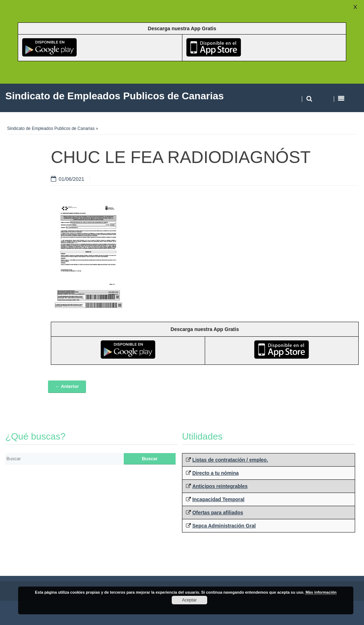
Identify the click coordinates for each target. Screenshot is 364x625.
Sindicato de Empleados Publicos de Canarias (51, 128)
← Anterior (67, 386)
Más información (321, 592)
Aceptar (189, 600)
